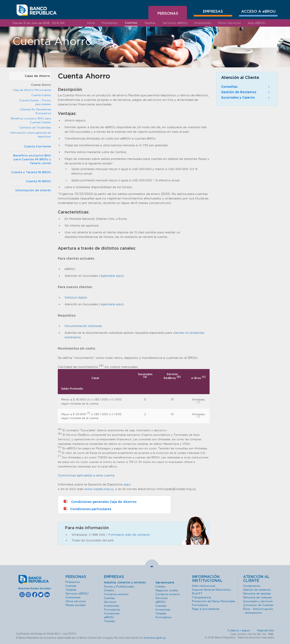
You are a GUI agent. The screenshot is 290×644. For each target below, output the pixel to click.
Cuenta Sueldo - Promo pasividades (35, 102)
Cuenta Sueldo (41, 95)
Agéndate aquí (111, 276)
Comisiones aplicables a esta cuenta (86, 475)
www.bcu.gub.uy (155, 638)
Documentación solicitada (83, 326)
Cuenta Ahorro (41, 85)
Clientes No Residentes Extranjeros (35, 111)
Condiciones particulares (87, 509)
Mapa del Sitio (266, 630)
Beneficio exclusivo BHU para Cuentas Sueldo (31, 120)
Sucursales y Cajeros (246, 98)
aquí (127, 484)
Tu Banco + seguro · (242, 630)
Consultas (246, 87)
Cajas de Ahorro (37, 76)
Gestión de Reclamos (246, 92)
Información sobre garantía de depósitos (31, 135)
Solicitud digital (76, 297)
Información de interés (33, 191)
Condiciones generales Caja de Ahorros (100, 501)
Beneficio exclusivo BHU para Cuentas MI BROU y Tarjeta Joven (32, 160)
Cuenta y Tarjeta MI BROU (31, 172)
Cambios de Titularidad (35, 127)
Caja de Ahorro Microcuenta (32, 90)
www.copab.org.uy (99, 489)
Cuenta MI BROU (38, 181)
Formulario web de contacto (129, 535)
